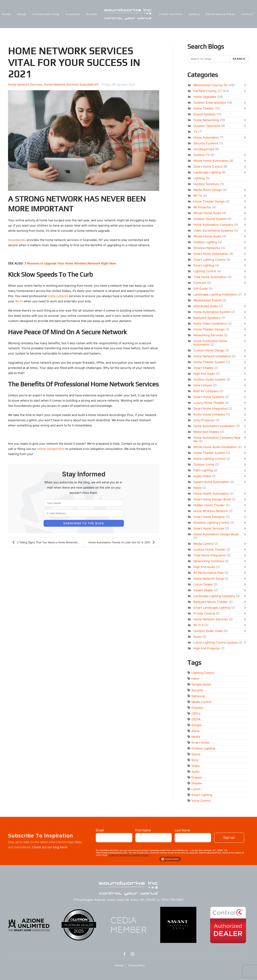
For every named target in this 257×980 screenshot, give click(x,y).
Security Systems (206, 143)
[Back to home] (128, 14)
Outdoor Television (207, 126)
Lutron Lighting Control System (216, 642)
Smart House (203, 385)
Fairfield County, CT (208, 91)
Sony (195, 760)
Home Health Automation (211, 494)
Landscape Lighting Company (214, 596)
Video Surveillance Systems (213, 230)
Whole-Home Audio (207, 213)
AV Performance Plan (209, 573)
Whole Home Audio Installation (215, 447)
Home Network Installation (212, 356)
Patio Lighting (203, 470)
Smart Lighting (204, 265)
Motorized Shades (206, 432)
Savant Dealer (203, 590)
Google (196, 725)
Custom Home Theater (210, 549)
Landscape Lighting (207, 172)
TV (195, 132)
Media (196, 737)
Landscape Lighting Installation (215, 294)
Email (100, 830)
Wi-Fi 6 (198, 625)
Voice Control (201, 801)
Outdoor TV (202, 155)
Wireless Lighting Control (211, 523)
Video (195, 766)
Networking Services (208, 335)
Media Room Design (208, 190)
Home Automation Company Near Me (217, 439)
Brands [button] (92, 14)
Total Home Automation (210, 277)
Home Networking (206, 120)
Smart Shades (203, 368)
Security (197, 690)
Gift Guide (201, 289)
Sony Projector (204, 420)
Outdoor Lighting (205, 242)
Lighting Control (205, 271)
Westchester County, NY (211, 85)
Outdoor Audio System (209, 379)
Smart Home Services (209, 528)
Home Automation (206, 137)
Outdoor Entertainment (210, 103)
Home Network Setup (209, 579)
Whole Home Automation (211, 161)
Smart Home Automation (211, 254)
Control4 (200, 283)
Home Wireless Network (211, 511)
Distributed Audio (206, 306)
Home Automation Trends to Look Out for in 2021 (122, 542)
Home (6, 14)
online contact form (51, 449)
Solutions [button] (73, 14)
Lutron (196, 789)
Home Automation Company (213, 225)
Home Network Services (25, 85)
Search (239, 59)
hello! (195, 679)
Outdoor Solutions (206, 184)
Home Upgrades (205, 97)
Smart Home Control (208, 167)
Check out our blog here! (50, 847)
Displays (197, 708)
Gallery (194, 14)
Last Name (182, 830)
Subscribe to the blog (84, 523)
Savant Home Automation (211, 482)
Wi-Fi (19, 301)
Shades (197, 783)
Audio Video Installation (210, 323)
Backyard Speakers (207, 318)
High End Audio (204, 374)
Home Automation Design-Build (216, 534)
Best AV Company (206, 391)
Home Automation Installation (214, 426)
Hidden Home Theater (209, 505)
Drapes (196, 777)
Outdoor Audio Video (208, 631)
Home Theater (204, 108)
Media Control (203, 544)
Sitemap (119, 965)
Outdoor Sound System (210, 219)
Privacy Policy (137, 965)
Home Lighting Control (209, 459)
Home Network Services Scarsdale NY (71, 85)
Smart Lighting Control (210, 260)
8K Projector (202, 207)
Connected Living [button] (46, 14)
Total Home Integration (210, 555)
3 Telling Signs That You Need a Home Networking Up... (48, 542)
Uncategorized (204, 149)
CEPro (196, 713)
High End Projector (207, 648)
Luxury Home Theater (209, 403)
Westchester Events (208, 300)
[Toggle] (246, 85)
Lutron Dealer (203, 584)
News (197, 488)
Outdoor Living (204, 464)
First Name (143, 830)
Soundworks (17, 240)
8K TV (198, 196)
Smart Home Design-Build (212, 499)
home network (58, 296)
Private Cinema (204, 613)
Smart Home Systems (209, 397)
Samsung (198, 696)
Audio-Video (202, 476)
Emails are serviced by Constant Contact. (129, 855)
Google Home (201, 684)
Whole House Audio (207, 236)
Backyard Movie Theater (211, 602)
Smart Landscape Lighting (212, 608)
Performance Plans (221, 14)
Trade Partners (171, 14)
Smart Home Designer (209, 517)
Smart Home (200, 743)
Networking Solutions (209, 561)
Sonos (196, 754)
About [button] (22, 14)
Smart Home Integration (210, 409)
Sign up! (229, 838)
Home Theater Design (209, 201)
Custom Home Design (209, 350)
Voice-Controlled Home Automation (210, 343)
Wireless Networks (207, 248)
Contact (248, 14)
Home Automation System (212, 312)
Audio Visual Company (209, 414)
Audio (197, 637)
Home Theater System (209, 362)
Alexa (195, 731)
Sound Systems (204, 114)
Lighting (199, 178)
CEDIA (196, 719)
